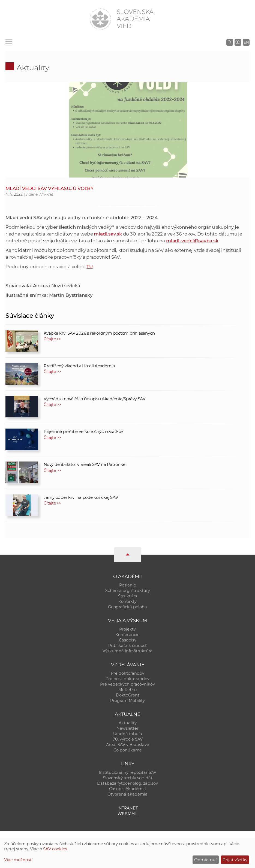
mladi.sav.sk (108, 234)
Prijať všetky (235, 860)
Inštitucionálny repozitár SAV (127, 772)
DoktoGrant (128, 695)
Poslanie (128, 585)
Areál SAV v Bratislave (128, 745)
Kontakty (127, 601)
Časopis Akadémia (127, 789)
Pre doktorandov (127, 673)
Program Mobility (127, 701)
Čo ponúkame (128, 750)
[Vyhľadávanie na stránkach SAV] (230, 42)
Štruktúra (128, 596)
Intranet (128, 808)
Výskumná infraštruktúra (127, 651)
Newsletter (127, 728)
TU (90, 267)
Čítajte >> (52, 339)
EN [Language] (246, 42)
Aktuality (33, 68)
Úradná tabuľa (128, 734)
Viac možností (18, 860)
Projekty (127, 629)
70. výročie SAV (128, 739)
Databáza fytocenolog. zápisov (127, 783)
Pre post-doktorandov (127, 679)
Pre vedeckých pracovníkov (127, 684)
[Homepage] (100, 19)
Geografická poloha (127, 607)
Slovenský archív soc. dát (128, 778)
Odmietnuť (206, 860)
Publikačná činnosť (127, 646)
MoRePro (127, 690)
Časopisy (128, 640)
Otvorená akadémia (127, 794)
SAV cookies (55, 849)
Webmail (128, 814)
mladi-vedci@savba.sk (192, 241)
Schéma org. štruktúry (128, 591)
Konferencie (127, 635)
